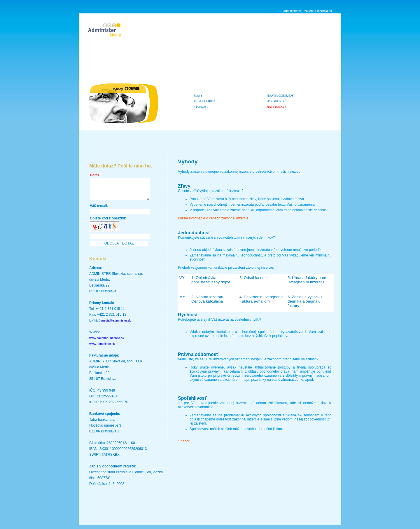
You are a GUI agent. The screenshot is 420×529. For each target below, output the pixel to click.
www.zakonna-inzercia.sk (107, 342)
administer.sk (293, 11)
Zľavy (198, 96)
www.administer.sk (102, 348)
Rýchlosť (201, 107)
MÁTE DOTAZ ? (276, 107)
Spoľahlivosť (277, 101)
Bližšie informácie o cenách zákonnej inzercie (213, 218)
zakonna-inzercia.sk (318, 11)
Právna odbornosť (281, 96)
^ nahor (184, 441)
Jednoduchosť (204, 101)
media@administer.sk (116, 325)
